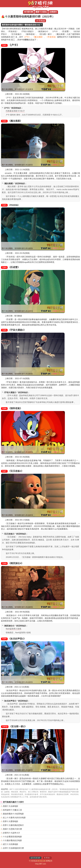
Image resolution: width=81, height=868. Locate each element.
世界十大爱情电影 (11, 821)
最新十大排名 (41, 12)
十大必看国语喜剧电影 (12, 837)
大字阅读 (40, 21)
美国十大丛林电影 (11, 806)
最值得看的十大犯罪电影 (13, 814)
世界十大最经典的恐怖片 (13, 825)
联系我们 (47, 858)
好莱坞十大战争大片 (11, 833)
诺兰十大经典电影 (11, 844)
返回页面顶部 (35, 858)
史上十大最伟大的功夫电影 (14, 818)
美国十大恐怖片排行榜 (12, 829)
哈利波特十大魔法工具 (12, 810)
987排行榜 (28, 12)
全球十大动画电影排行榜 (13, 848)
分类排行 (53, 12)
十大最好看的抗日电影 (12, 840)
